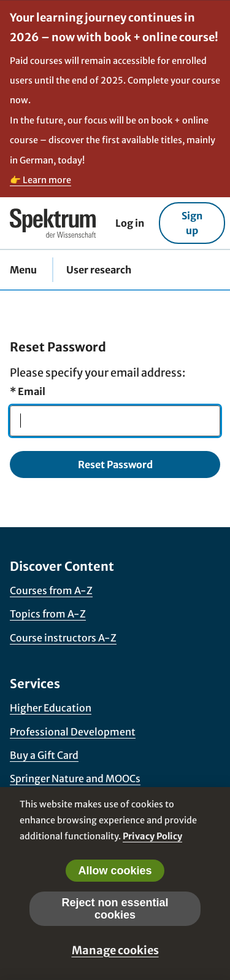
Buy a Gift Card (44, 755)
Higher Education (51, 708)
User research (99, 270)
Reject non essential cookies (115, 909)
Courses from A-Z (51, 590)
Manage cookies (115, 950)
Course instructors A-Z (63, 638)
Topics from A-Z (48, 614)
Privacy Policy (152, 836)
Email (28, 391)
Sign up (192, 223)
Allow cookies (115, 871)
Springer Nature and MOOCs (75, 778)
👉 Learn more (40, 180)
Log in (130, 223)
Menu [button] (23, 270)
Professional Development (73, 732)
